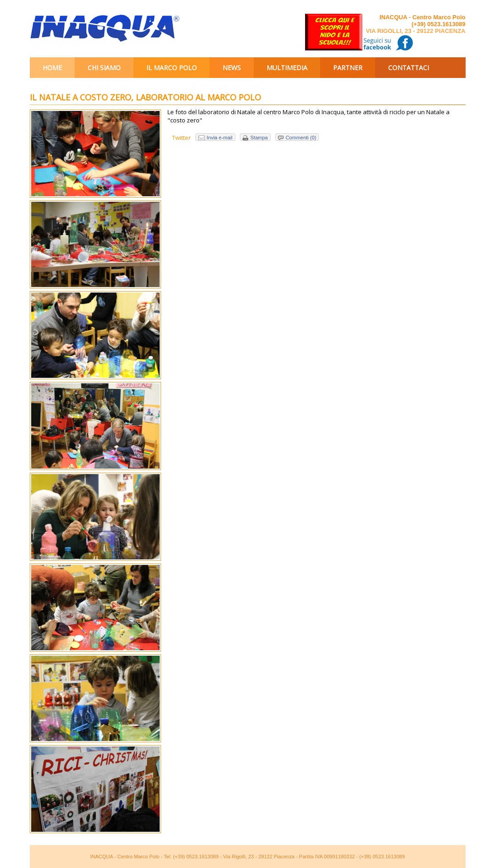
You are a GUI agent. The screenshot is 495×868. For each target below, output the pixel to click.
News (232, 68)
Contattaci (409, 68)
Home (52, 68)
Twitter (181, 138)
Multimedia (287, 68)
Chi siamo (104, 68)
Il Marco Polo (172, 68)
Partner (348, 68)
